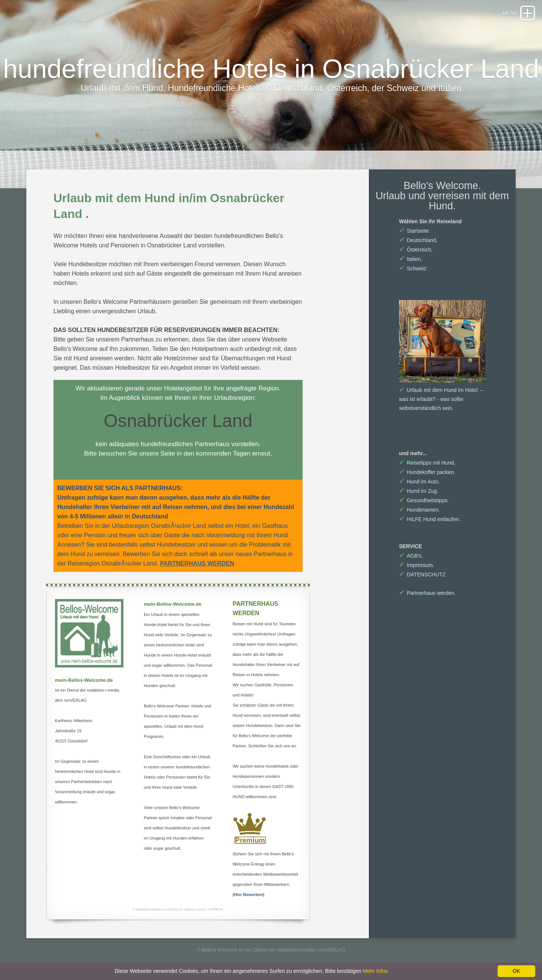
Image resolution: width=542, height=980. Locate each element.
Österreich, (416, 250)
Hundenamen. (419, 510)
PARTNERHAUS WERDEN (197, 563)
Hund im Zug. (419, 491)
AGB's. (411, 556)
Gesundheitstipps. (424, 500)
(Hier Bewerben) (248, 895)
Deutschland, (418, 240)
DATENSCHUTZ (422, 575)
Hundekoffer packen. (427, 472)
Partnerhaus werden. (427, 593)
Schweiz (413, 268)
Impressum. (417, 565)
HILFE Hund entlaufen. (430, 519)
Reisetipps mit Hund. (427, 463)
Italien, (411, 259)
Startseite (414, 231)
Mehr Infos (375, 971)
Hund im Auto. (419, 482)
